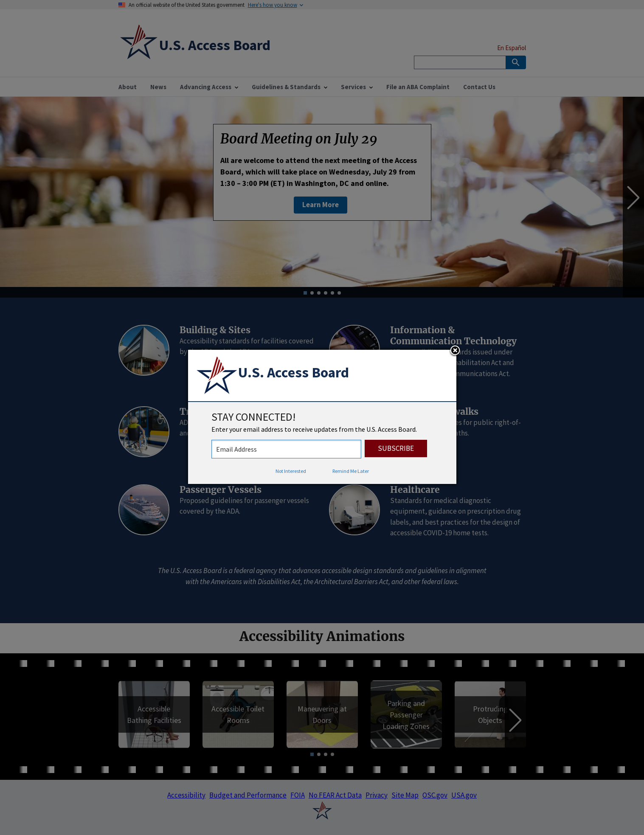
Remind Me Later (351, 471)
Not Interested (291, 471)
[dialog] (322, 417)
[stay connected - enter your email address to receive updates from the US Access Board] (286, 449)
